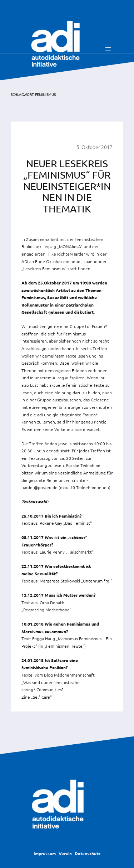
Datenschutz (88, 853)
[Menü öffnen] (108, 49)
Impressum (45, 853)
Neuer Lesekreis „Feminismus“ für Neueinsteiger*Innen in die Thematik (67, 186)
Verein (65, 853)
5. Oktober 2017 (95, 147)
